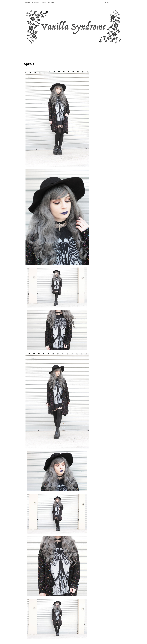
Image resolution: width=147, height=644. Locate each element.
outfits (31, 59)
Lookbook (27, 2)
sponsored (38, 59)
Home (26, 59)
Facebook (51, 2)
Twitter (43, 2)
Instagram (36, 2)
